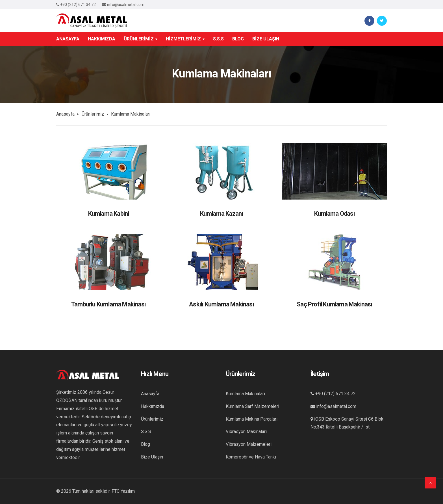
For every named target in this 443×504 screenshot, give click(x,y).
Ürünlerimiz (93, 114)
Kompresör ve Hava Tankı (251, 457)
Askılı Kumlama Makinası (221, 304)
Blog (146, 444)
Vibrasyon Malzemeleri (249, 444)
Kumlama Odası (335, 214)
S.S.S (146, 431)
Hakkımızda (153, 406)
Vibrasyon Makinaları (246, 431)
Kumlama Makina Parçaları (252, 419)
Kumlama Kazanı (222, 214)
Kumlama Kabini (109, 214)
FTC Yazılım (123, 491)
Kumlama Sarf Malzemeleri (252, 406)
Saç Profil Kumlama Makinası (334, 304)
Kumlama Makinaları (245, 394)
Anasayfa (65, 114)
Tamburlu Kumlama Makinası (108, 304)
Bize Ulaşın (152, 457)
